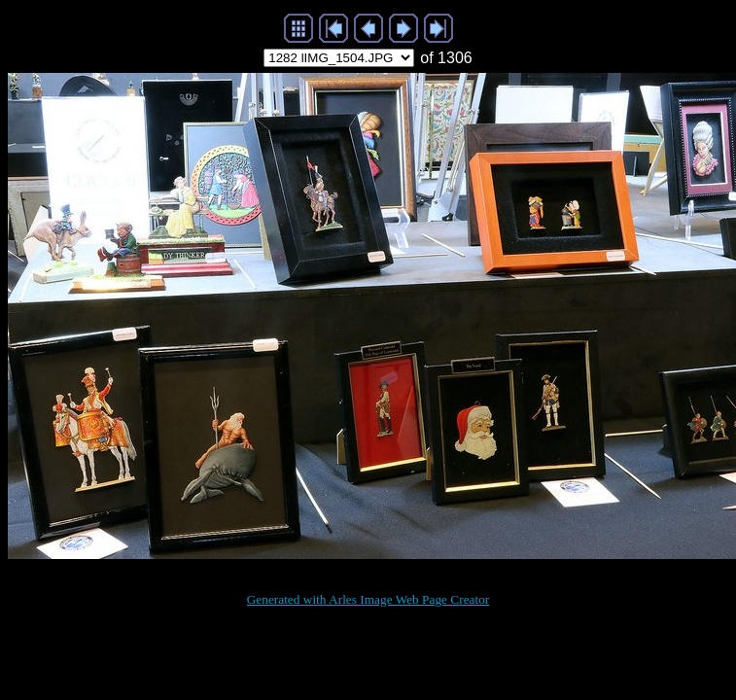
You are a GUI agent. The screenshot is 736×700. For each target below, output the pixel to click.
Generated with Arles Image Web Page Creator (368, 599)
